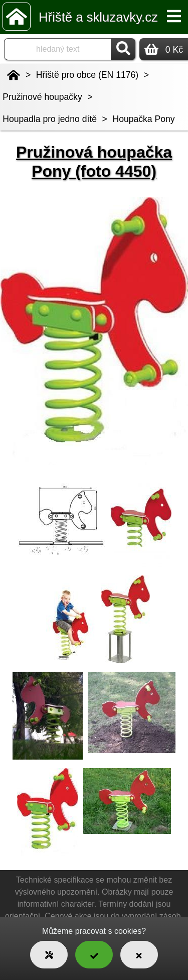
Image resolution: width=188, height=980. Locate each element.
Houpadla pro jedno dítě (50, 119)
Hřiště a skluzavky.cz (98, 17)
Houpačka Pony (143, 119)
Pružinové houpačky (42, 97)
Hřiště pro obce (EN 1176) (87, 75)
